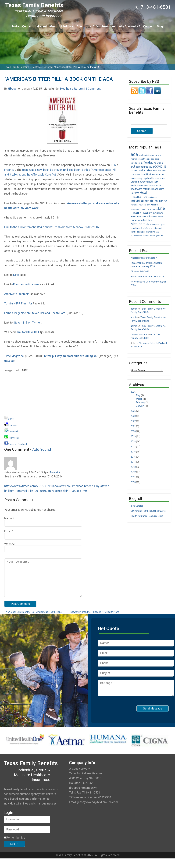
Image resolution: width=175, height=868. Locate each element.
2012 (133, 472)
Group (54, 26)
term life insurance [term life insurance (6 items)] (147, 236)
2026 (133, 392)
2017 (133, 447)
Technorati (12, 438)
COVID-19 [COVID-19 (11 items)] (160, 167)
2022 (133, 421)
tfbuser (13, 89)
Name (8, 518)
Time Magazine (14, 356)
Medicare (67, 26)
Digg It (9, 419)
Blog (160, 26)
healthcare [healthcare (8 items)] (136, 185)
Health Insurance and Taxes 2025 (147, 277)
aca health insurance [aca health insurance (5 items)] (148, 155)
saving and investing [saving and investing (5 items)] (146, 232)
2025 (133, 411)
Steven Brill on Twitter (27, 323)
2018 (133, 441)
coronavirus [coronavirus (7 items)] (142, 167)
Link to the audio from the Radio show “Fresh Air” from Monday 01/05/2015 (52, 227)
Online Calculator (139, 335)
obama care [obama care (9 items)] (153, 224)
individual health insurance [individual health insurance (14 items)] (149, 201)
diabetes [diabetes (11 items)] (147, 170)
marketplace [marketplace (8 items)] (146, 220)
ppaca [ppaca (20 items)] (147, 228)
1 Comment (93, 89)
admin (134, 309)
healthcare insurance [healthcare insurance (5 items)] (152, 186)
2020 (133, 431)
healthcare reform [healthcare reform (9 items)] (141, 189)
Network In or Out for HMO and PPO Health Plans (96, 619)
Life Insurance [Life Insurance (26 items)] (148, 210)
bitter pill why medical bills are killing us (70, 356)
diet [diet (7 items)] (160, 171)
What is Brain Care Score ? (144, 258)
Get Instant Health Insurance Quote (148, 511)
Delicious (11, 425)
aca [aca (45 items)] (134, 154)
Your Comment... (43, 581)
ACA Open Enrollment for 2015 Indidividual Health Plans (33, 619)
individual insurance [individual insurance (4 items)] (138, 205)
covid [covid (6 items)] (151, 167)
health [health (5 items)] (155, 182)
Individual (41, 26)
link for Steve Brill (28, 332)
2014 (133, 462)
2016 (133, 452)
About (81, 26)
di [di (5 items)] (140, 171)
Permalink (55, 472)
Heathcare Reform (72, 89)
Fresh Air (10, 170)
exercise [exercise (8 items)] (135, 178)
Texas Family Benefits (34, 5)
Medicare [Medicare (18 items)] (138, 224)
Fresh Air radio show (26, 284)
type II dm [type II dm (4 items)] (159, 236)
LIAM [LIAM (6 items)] (143, 209)
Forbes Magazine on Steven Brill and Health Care (35, 313)
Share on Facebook (16, 444)
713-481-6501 (156, 7)
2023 (133, 416)
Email (8, 531)
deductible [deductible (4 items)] (135, 171)
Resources (108, 26)
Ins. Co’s (93, 26)
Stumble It (11, 431)
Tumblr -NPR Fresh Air (19, 303)
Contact (148, 26)
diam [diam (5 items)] (155, 171)
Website (10, 544)
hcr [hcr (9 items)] (150, 182)
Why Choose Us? (129, 26)
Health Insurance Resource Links (147, 516)
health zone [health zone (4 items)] (152, 197)
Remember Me (14, 847)
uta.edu (9, 361)
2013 (133, 467)
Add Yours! (42, 449)
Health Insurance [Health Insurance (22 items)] (141, 195)
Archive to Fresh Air (17, 294)
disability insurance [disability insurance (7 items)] (151, 175)
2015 (133, 457)
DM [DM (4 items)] (162, 175)
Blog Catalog (137, 506)
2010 (133, 482)
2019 (133, 436)
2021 (133, 426)
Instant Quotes (22, 26)
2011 (133, 477)
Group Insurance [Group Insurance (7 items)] (139, 182)
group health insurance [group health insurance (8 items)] (153, 178)
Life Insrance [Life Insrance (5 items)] (152, 209)
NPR (113, 165)
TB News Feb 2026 (140, 272)
